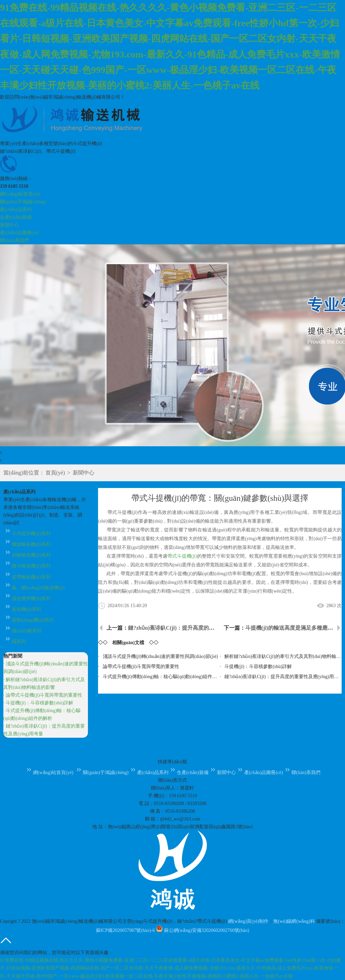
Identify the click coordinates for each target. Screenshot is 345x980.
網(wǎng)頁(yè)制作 (248, 921)
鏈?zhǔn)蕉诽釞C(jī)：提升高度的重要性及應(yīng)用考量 (197, 628)
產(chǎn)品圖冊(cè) (19, 233)
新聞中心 (9, 225)
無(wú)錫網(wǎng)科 (294, 921)
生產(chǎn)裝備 (16, 217)
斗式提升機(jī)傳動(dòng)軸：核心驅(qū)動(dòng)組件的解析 (165, 677)
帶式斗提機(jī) (182, 556)
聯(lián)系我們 (14, 240)
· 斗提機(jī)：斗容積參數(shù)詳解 (38, 703)
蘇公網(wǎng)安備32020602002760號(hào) (202, 930)
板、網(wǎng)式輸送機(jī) (34, 588)
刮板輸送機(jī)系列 (27, 555)
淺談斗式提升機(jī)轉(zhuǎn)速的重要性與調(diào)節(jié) (160, 656)
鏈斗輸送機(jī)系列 (27, 566)
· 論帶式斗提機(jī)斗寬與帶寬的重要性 (43, 695)
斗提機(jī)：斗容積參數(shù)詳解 (258, 667)
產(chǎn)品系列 (16, 209)
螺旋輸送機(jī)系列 (27, 544)
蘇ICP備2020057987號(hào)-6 (126, 930)
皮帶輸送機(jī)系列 (27, 577)
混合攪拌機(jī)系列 (27, 599)
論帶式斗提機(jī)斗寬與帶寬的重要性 (141, 667)
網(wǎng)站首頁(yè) (20, 194)
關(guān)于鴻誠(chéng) (23, 202)
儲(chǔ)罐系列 (22, 631)
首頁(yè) (55, 473)
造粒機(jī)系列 (22, 609)
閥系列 (15, 642)
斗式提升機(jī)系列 (27, 534)
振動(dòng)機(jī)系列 (28, 620)
